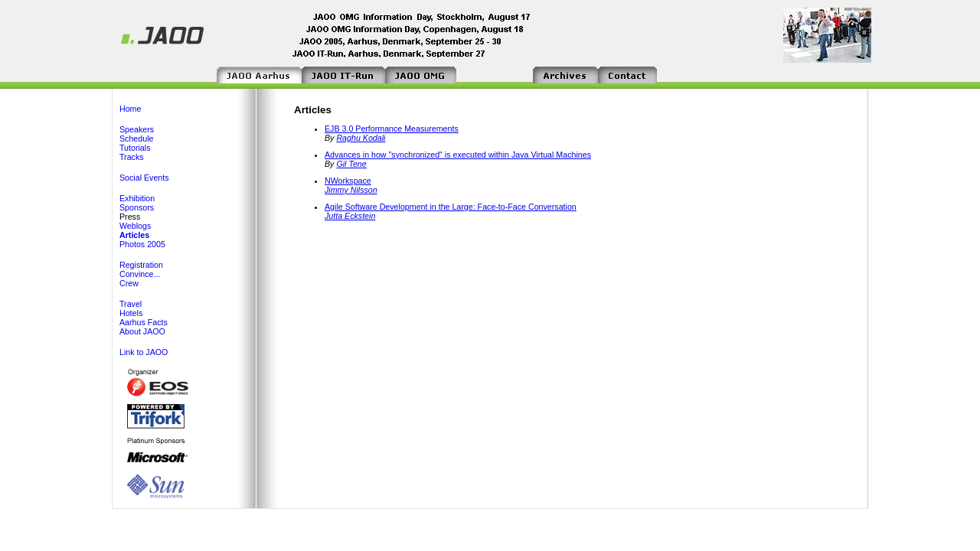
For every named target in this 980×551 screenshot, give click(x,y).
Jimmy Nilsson (351, 190)
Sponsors (137, 207)
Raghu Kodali (361, 138)
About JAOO (142, 331)
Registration (141, 265)
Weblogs (135, 226)
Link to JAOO (144, 352)
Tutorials (135, 148)
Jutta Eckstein (350, 216)
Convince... (140, 274)
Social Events (144, 178)
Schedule (136, 139)
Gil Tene (351, 164)
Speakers (137, 129)
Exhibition (137, 198)
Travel (131, 304)
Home (130, 109)
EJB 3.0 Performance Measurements (392, 129)
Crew (129, 283)
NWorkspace (348, 181)
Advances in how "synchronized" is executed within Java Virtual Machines (458, 155)
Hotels (131, 313)
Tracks (132, 157)
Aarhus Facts (144, 322)
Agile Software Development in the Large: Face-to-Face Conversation (451, 207)
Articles (134, 235)
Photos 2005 (142, 244)
